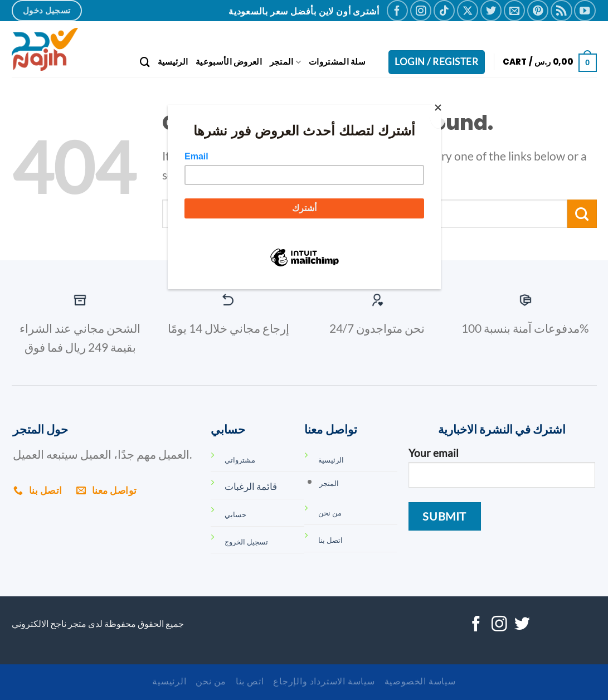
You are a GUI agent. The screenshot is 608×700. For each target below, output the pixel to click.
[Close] (438, 113)
